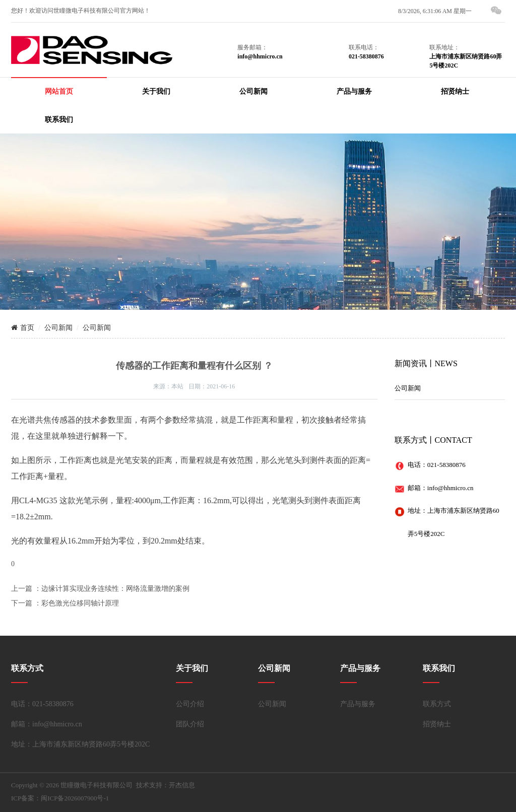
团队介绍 (190, 724)
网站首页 (59, 91)
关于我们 (156, 91)
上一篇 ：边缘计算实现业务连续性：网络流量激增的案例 (100, 589)
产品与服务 (354, 91)
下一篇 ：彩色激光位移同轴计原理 (65, 603)
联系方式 (437, 704)
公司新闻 (253, 91)
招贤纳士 (455, 91)
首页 (23, 328)
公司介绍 (190, 704)
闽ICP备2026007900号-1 (75, 798)
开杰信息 (182, 785)
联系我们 (59, 120)
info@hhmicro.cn (450, 488)
